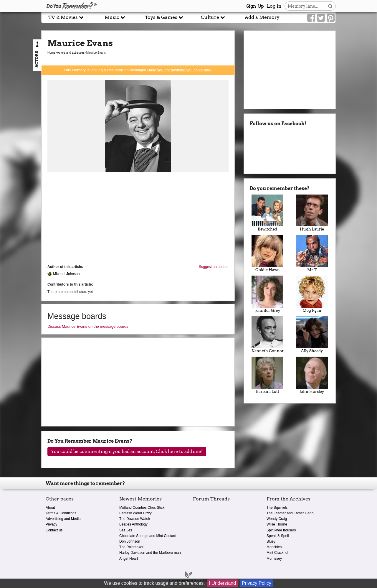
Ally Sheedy (312, 335)
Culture (213, 17)
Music (115, 17)
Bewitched (268, 213)
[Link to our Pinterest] (331, 18)
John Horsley (312, 375)
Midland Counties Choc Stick (142, 508)
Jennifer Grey (268, 294)
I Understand (222, 583)
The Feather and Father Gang (290, 513)
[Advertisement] (138, 218)
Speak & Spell (278, 536)
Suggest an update (214, 267)
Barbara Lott (268, 375)
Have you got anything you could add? (180, 70)
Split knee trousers (281, 530)
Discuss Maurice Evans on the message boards (88, 326)
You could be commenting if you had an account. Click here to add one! (127, 452)
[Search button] (330, 6)
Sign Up (255, 6)
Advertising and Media (63, 519)
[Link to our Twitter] (321, 18)
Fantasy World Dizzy (135, 513)
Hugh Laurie (312, 213)
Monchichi (275, 547)
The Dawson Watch (135, 519)
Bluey (271, 541)
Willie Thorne (277, 524)
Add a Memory (262, 17)
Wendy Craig (277, 519)
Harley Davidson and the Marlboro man (150, 553)
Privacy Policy (257, 583)
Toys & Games (164, 17)
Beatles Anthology (133, 524)
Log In (274, 6)
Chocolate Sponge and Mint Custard (148, 536)
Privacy (51, 524)
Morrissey (274, 559)
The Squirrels (277, 508)
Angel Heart (129, 559)
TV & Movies (66, 17)
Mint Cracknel (277, 553)
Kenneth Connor (268, 335)
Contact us (54, 530)
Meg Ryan (312, 294)
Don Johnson (130, 541)
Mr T (312, 253)
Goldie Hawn (268, 253)
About (50, 508)
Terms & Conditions (61, 513)
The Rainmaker (131, 547)
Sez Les (126, 530)
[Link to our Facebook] (311, 18)
